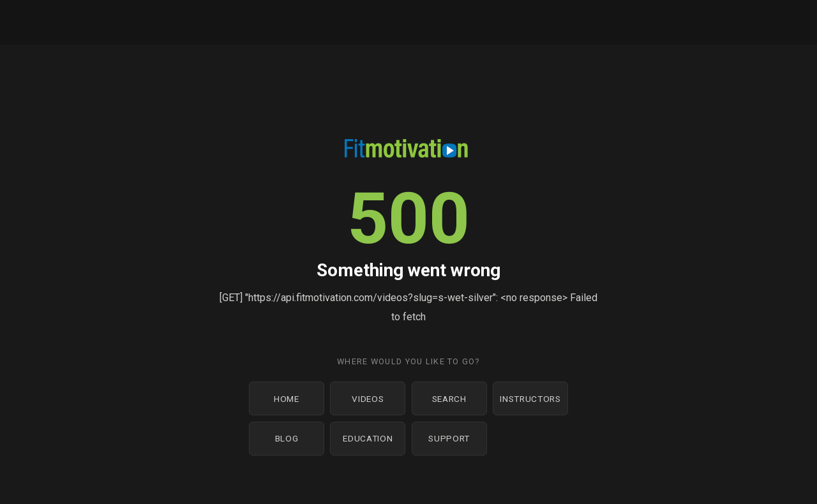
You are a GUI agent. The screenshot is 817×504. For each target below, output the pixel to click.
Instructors (530, 399)
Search (449, 399)
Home (287, 399)
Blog (287, 438)
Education (368, 438)
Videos (368, 399)
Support (449, 438)
